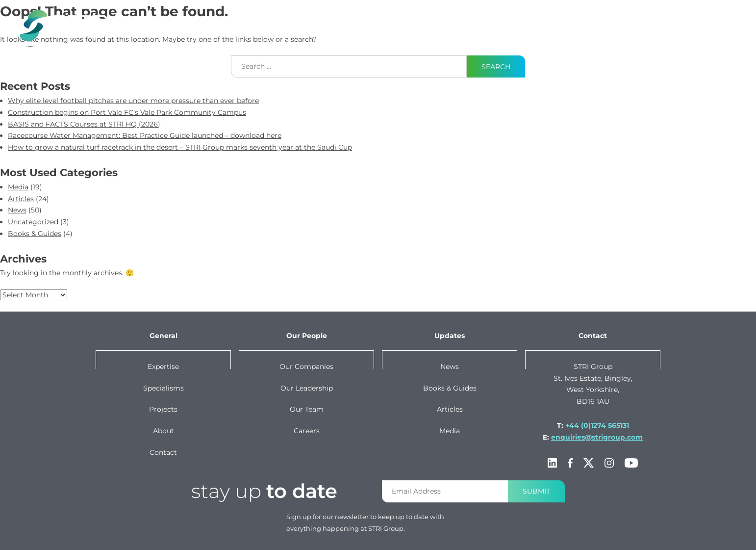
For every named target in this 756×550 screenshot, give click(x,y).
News (17, 210)
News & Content (510, 21)
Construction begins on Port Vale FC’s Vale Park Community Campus (127, 112)
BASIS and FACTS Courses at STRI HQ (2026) (84, 124)
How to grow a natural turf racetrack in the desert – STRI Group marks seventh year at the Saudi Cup (180, 147)
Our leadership (307, 388)
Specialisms (164, 388)
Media (18, 187)
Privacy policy (512, 540)
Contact (690, 21)
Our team (307, 409)
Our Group (581, 21)
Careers (307, 431)
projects (442, 21)
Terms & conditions (447, 540)
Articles (21, 199)
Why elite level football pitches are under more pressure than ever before (133, 101)
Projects (163, 409)
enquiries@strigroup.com (597, 437)
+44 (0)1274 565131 (597, 425)
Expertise (304, 21)
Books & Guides (35, 234)
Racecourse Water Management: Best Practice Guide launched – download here (145, 135)
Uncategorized (33, 222)
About (633, 21)
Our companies (306, 367)
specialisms (373, 21)
